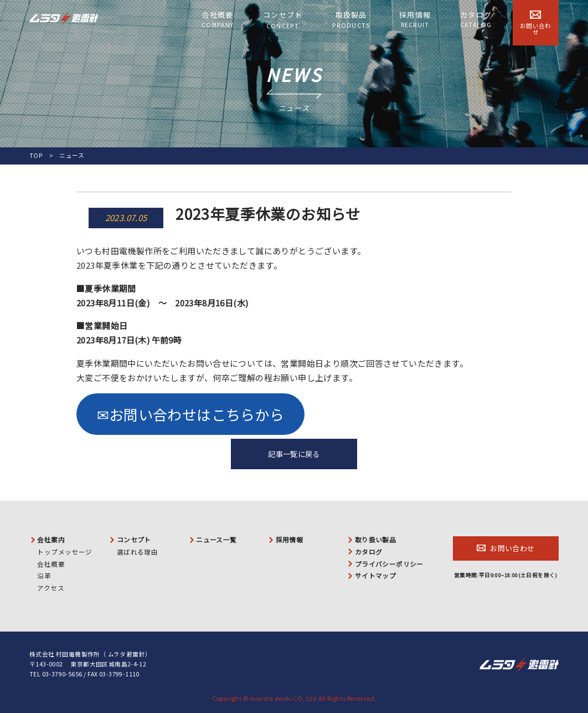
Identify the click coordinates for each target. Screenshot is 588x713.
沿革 (44, 576)
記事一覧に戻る (294, 454)
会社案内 (51, 540)
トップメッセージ (65, 552)
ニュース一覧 (216, 540)
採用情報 (415, 19)
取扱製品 (351, 20)
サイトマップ (375, 576)
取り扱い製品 (375, 540)
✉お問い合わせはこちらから (191, 414)
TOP (36, 155)
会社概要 (218, 19)
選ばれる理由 (137, 552)
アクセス (51, 588)
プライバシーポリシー (389, 564)
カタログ (476, 19)
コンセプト (283, 20)
